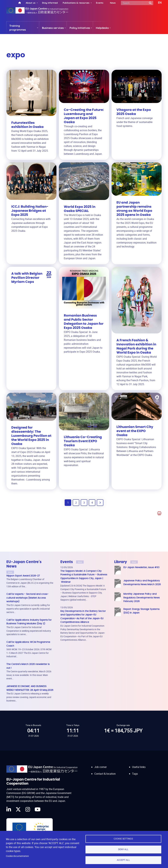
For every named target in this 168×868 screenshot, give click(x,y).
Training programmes (18, 28)
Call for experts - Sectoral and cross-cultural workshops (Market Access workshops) (27, 598)
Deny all (123, 849)
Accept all (123, 860)
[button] (157, 3)
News (113, 3)
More (10, 572)
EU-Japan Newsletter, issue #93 (141, 567)
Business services (53, 28)
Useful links (139, 767)
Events (100, 3)
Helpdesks (102, 28)
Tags (135, 774)
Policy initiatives (80, 28)
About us (31, 3)
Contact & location (105, 774)
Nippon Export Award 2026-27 (23, 576)
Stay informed (50, 3)
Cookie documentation (17, 856)
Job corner (100, 767)
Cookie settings (123, 839)
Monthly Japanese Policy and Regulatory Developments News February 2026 (142, 598)
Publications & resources (76, 3)
